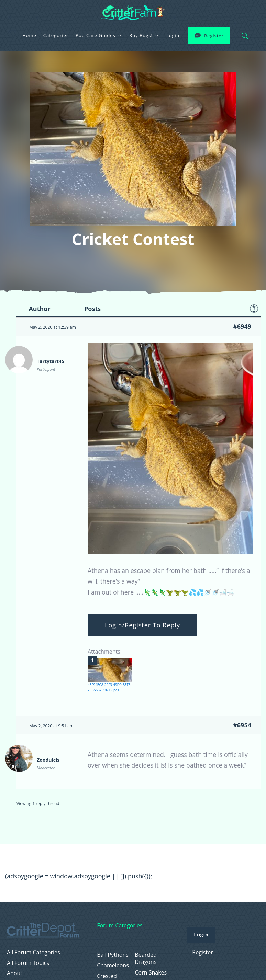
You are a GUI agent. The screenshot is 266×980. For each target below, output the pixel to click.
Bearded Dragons (146, 958)
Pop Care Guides (96, 35)
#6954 (242, 725)
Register (214, 36)
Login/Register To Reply (142, 625)
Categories (56, 35)
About (15, 973)
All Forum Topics (28, 963)
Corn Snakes (151, 973)
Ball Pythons (113, 955)
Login (173, 35)
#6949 (242, 326)
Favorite (254, 309)
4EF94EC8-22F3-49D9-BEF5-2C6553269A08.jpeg (110, 687)
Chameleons (113, 965)
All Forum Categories (34, 952)
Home (29, 35)
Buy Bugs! (141, 35)
